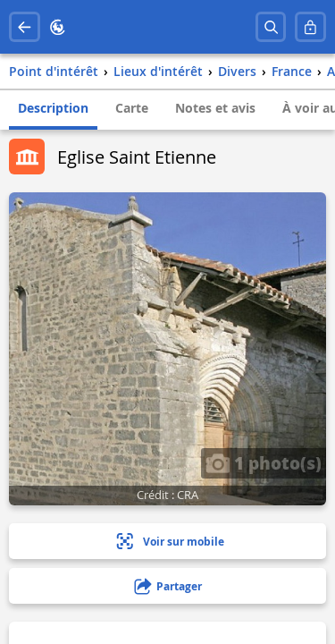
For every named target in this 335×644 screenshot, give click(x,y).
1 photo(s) (264, 462)
